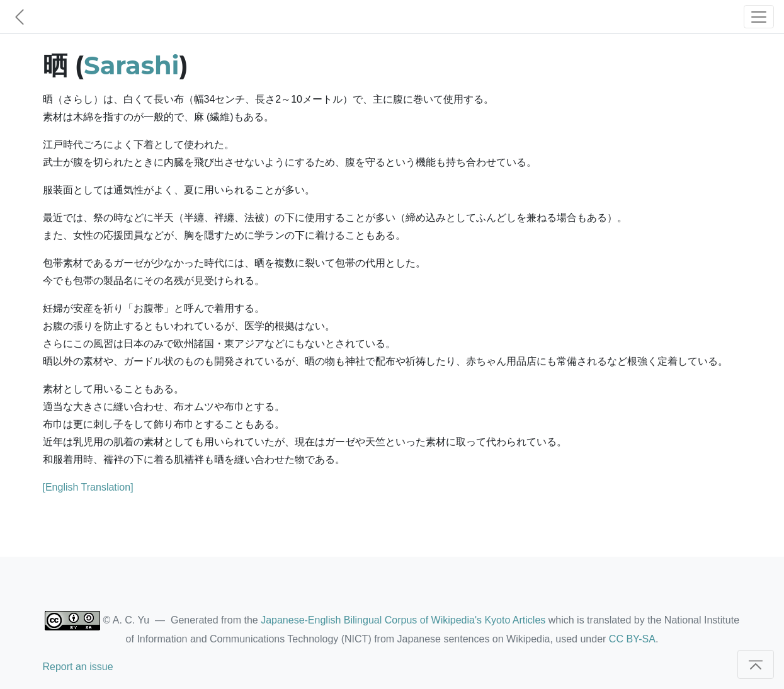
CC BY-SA (632, 639)
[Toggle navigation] (759, 17)
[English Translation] (88, 487)
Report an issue (78, 667)
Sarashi (131, 65)
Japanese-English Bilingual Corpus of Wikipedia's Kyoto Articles (403, 620)
